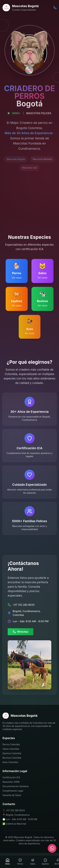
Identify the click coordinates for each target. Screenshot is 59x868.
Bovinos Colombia (12, 758)
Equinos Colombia (12, 753)
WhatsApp (21, 632)
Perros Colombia (11, 744)
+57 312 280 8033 (15, 810)
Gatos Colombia (11, 749)
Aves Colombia (10, 762)
